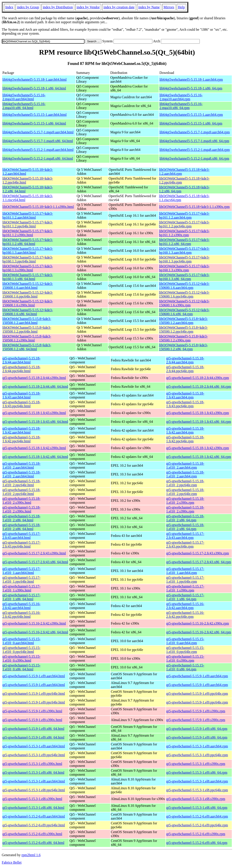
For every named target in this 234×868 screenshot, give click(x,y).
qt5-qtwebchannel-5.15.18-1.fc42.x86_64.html (35, 457)
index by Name (149, 7)
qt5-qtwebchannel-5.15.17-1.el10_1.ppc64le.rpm (185, 580)
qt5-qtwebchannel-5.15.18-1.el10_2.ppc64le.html (21, 483)
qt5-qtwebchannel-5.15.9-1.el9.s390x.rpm (196, 711)
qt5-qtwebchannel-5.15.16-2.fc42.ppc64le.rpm (185, 615)
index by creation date (119, 7)
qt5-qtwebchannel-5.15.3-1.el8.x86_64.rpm (197, 808)
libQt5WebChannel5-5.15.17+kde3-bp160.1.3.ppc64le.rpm (184, 259)
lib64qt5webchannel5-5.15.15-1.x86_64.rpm (191, 123)
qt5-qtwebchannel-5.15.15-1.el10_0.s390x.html (21, 658)
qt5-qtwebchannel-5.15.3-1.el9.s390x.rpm (196, 764)
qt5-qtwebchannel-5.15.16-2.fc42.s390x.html (34, 623)
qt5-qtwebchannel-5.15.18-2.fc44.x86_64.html (35, 387)
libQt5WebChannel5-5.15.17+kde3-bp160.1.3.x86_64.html (28, 277)
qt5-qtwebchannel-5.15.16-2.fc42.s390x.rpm (198, 623)
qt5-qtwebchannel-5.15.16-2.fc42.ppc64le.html (21, 615)
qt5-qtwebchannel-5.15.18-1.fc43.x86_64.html (35, 422)
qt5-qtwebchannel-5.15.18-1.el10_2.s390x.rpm (185, 501)
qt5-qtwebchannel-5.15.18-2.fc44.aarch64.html (21, 360)
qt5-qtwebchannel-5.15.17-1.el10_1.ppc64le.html (21, 580)
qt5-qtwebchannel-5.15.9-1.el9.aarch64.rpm (197, 676)
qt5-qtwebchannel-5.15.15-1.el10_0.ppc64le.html (21, 650)
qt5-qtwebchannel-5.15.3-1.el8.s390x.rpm (196, 799)
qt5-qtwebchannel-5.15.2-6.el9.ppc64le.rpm (197, 825)
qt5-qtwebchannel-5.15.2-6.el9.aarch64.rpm (197, 816)
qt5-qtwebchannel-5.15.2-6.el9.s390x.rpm (196, 834)
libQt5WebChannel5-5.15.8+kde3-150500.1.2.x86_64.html (27, 347)
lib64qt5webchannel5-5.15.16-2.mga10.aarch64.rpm (181, 97)
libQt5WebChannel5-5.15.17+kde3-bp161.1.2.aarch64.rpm (184, 215)
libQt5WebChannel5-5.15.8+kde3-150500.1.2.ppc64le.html (27, 330)
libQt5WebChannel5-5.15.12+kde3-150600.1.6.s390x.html (28, 303)
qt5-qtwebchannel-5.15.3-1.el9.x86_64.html (33, 772)
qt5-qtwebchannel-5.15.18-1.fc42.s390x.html (34, 448)
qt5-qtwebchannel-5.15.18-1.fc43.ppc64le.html (21, 404)
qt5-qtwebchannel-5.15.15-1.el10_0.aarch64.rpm (185, 641)
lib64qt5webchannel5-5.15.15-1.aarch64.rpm (191, 115)
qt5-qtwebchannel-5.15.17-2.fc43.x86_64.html (35, 562)
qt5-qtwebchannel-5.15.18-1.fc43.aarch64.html (21, 395)
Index (9, 7)
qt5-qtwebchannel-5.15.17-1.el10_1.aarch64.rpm (185, 571)
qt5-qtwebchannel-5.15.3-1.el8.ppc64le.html (34, 790)
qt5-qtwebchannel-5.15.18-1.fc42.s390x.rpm (198, 448)
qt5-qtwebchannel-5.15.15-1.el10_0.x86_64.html (21, 667)
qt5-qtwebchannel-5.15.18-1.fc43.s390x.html (34, 413)
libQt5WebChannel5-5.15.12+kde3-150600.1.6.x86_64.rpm (184, 312)
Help (181, 7)
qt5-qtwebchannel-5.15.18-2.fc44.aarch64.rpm (185, 360)
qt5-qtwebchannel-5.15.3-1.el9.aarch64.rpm (197, 746)
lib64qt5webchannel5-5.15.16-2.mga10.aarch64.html (24, 97)
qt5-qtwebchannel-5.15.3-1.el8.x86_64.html (33, 808)
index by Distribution (58, 7)
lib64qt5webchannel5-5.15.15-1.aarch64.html (34, 115)
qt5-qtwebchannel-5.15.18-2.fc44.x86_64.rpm (199, 387)
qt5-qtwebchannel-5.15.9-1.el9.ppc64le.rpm (197, 694)
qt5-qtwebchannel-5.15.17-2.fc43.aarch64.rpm (185, 536)
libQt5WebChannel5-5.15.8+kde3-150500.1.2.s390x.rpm (183, 338)
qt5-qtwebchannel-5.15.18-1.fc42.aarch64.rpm (185, 430)
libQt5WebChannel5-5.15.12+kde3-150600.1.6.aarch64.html (28, 286)
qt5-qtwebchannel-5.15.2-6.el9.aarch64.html (34, 816)
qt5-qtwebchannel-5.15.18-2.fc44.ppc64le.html (21, 369)
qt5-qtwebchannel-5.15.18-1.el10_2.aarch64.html (21, 465)
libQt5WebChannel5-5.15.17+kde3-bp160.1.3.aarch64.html (28, 251)
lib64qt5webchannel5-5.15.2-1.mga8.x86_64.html (38, 158)
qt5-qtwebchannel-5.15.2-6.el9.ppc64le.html (34, 825)
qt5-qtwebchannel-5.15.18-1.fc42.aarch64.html (21, 430)
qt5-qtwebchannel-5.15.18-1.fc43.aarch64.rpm (185, 395)
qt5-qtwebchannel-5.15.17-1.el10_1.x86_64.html (21, 597)
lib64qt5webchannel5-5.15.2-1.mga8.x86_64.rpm (194, 158)
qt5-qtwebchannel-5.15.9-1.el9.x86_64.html (33, 729)
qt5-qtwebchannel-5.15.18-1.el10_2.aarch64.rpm (185, 465)
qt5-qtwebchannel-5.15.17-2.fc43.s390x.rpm (198, 553)
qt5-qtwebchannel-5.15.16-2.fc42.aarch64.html (21, 606)
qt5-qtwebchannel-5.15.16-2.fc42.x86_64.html (35, 632)
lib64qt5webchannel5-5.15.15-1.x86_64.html (34, 123)
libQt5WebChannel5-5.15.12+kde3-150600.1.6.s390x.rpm (184, 303)
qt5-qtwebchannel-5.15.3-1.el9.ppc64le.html (34, 755)
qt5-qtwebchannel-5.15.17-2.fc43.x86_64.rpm (199, 562)
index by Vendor (88, 7)
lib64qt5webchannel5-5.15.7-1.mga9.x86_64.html (38, 141)
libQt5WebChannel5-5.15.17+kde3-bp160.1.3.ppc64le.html (28, 259)
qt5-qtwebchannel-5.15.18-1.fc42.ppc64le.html (21, 439)
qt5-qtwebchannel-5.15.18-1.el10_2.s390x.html (21, 501)
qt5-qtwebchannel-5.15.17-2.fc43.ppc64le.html (21, 544)
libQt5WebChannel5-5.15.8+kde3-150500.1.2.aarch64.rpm (183, 321)
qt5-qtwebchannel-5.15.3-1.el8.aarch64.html (34, 781)
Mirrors (169, 7)
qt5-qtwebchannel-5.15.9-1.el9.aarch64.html (34, 676)
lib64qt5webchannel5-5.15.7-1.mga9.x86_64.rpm (194, 141)
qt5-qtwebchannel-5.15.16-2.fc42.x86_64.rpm (199, 632)
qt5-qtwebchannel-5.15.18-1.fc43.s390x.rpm (198, 413)
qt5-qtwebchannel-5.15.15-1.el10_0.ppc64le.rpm (185, 650)
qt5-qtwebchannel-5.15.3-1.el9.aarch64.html (34, 746)
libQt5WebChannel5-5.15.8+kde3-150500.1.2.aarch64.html (27, 321)
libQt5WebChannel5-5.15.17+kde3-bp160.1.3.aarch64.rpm (184, 251)
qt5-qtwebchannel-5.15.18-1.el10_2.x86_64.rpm (185, 518)
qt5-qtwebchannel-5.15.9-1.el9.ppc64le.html (34, 694)
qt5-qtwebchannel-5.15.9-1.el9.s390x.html (32, 711)
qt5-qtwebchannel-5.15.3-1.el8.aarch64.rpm (197, 781)
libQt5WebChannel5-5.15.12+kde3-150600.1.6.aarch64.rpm (184, 286)
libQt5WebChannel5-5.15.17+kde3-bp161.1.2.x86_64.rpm (184, 242)
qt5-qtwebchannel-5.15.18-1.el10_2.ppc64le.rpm (185, 483)
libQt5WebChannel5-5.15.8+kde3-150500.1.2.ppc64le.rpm (183, 330)
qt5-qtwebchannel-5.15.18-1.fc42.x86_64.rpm (199, 457)
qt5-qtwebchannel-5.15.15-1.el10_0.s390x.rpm (185, 658)
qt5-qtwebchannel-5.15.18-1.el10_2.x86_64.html (21, 518)
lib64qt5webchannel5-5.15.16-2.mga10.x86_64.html (24, 106)
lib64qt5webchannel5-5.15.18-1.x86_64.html (34, 88)
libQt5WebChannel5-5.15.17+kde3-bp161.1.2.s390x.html (28, 233)
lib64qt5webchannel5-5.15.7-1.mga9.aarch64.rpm (194, 132)
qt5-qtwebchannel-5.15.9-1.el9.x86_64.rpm (197, 729)
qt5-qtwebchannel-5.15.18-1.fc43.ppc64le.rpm (185, 404)
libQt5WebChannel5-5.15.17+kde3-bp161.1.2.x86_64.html (28, 242)
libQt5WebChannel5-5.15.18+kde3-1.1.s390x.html (38, 207)
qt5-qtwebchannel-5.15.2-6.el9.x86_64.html (33, 843)
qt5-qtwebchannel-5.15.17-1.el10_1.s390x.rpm (185, 588)
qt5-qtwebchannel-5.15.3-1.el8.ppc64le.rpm (197, 790)
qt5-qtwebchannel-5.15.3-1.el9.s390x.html (32, 764)
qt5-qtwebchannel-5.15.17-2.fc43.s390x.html (34, 553)
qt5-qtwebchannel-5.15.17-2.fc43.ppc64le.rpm (185, 544)
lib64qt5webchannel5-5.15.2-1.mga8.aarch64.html (38, 150)
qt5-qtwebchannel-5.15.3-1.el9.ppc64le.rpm (197, 755)
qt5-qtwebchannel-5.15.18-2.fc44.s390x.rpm (198, 378)
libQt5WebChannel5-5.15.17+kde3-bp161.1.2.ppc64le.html (28, 224)
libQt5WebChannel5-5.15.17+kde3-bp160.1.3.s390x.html (28, 268)
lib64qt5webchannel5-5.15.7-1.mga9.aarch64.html (38, 132)
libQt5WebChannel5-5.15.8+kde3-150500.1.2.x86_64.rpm (183, 347)
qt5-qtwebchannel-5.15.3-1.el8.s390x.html (32, 799)
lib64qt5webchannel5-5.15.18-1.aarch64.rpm (191, 79)
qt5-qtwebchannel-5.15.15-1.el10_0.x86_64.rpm (185, 667)
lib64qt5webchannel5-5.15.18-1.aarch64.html (34, 79)
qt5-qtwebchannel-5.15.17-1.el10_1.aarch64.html (21, 571)
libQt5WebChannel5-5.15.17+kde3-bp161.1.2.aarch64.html (28, 215)
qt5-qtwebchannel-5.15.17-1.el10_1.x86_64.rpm (185, 597)
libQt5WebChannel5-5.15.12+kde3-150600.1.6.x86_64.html (28, 312)
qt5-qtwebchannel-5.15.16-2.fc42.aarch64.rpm (185, 606)
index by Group (28, 7)
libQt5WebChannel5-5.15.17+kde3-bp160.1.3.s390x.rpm (184, 268)
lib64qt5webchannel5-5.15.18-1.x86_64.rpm (191, 88)
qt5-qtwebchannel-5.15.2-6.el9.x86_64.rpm (197, 843)
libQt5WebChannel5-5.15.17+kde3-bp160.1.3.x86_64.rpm (184, 277)
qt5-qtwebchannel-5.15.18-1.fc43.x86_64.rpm (199, 422)
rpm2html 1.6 (31, 855)
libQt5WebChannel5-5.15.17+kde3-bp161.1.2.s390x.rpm (184, 233)
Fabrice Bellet (12, 862)
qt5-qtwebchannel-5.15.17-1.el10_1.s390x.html (21, 588)
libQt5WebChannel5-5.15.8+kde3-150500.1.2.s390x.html (27, 338)
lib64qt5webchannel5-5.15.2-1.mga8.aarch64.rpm (194, 150)
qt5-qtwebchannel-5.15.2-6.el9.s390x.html (32, 834)
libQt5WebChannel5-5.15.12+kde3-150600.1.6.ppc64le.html (28, 294)
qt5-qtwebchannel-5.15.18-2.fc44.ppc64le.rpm (185, 369)
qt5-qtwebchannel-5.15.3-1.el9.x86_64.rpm (197, 772)
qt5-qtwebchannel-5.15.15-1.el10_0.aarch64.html (21, 641)
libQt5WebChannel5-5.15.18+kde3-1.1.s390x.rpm (194, 207)
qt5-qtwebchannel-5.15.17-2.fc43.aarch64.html (21, 536)
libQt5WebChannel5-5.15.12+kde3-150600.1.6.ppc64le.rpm (184, 294)
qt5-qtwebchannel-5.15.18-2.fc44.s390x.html (34, 378)
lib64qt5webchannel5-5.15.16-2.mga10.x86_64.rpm (181, 106)
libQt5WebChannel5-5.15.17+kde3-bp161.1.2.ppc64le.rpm (184, 224)
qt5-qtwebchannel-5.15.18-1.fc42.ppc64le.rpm (185, 439)
